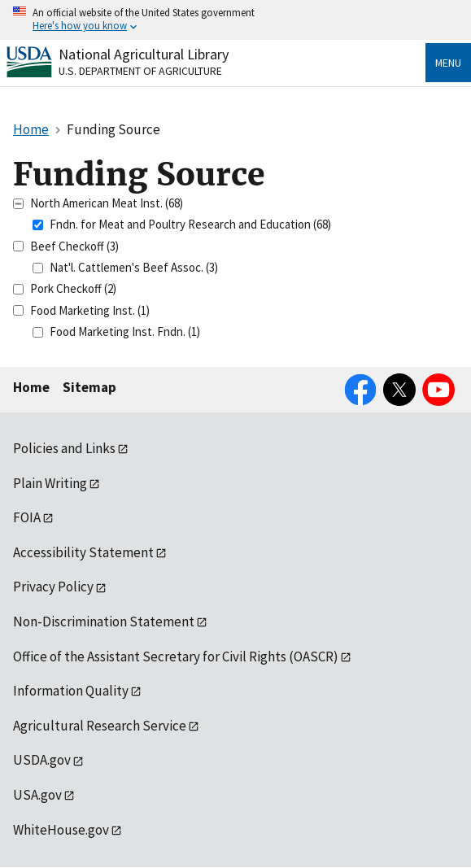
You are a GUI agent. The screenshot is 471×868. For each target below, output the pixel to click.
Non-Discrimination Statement (104, 622)
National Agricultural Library (144, 54)
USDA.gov (42, 760)
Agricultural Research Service (100, 726)
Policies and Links (64, 448)
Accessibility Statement (83, 552)
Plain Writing (50, 483)
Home (31, 387)
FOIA (27, 517)
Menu (448, 63)
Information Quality (71, 691)
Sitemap (89, 387)
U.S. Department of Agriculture (140, 71)
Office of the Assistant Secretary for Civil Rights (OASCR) (176, 656)
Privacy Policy (53, 587)
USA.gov (37, 795)
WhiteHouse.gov (61, 830)
